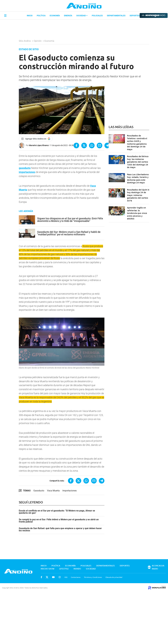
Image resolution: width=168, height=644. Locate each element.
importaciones (27, 172)
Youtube (53, 577)
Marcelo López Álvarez (39, 145)
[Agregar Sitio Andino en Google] (36, 139)
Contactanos (76, 577)
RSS (66, 577)
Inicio (30, 16)
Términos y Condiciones (93, 577)
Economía (55, 16)
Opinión (38, 41)
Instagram (60, 577)
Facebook (41, 577)
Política (41, 16)
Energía (68, 16)
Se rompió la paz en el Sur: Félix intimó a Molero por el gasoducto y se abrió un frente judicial (59, 521)
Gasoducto (39, 491)
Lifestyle (64, 569)
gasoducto (25, 168)
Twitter (47, 577)
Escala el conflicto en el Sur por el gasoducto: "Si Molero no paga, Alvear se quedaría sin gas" (57, 512)
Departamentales (116, 16)
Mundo (77, 569)
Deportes (135, 16)
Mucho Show (48, 569)
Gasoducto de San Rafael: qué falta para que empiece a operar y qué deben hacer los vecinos (60, 529)
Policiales (97, 16)
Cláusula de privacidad (114, 577)
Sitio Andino (25, 41)
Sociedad (82, 16)
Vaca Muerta (53, 491)
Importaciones (70, 491)
